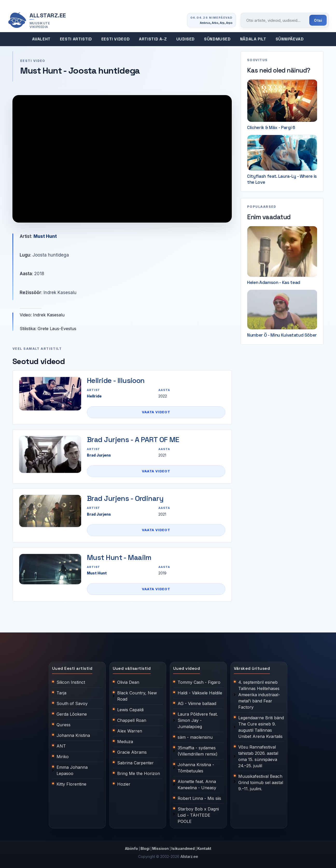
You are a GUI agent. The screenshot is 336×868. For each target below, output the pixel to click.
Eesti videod (116, 39)
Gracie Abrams (132, 752)
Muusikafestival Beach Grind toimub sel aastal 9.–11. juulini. (261, 782)
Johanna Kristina (73, 735)
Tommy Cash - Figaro (199, 682)
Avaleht (41, 39)
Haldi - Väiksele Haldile (200, 693)
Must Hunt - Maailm (119, 557)
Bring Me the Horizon (139, 773)
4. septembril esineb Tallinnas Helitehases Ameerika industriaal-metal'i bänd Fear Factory (259, 695)
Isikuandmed (183, 848)
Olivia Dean (128, 682)
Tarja (61, 693)
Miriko (63, 757)
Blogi (145, 848)
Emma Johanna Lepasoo (72, 770)
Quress (64, 725)
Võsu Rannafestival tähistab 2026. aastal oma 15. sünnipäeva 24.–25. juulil (258, 756)
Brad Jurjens (99, 455)
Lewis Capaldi (130, 710)
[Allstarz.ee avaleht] (37, 20)
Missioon (160, 848)
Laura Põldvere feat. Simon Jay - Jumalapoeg (198, 720)
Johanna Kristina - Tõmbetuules (196, 768)
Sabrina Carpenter (135, 763)
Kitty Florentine (71, 784)
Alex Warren (130, 731)
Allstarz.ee (189, 856)
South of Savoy (72, 703)
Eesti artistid (76, 39)
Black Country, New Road (137, 696)
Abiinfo (131, 848)
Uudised (185, 39)
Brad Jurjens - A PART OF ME (133, 439)
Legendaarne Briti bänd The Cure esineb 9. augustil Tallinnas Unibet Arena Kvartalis (261, 727)
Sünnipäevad (290, 39)
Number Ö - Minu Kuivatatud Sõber (282, 335)
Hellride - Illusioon (116, 380)
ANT (61, 746)
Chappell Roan (132, 720)
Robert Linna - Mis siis (199, 798)
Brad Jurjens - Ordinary (125, 498)
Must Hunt (45, 236)
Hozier (124, 784)
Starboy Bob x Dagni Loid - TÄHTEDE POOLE (198, 815)
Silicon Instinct (71, 682)
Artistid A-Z (153, 39)
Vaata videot (156, 412)
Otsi (318, 20)
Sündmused (217, 39)
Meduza (125, 742)
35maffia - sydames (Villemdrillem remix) (198, 751)
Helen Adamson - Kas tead (274, 282)
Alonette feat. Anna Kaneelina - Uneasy (197, 785)
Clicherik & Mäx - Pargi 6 (271, 127)
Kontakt (204, 848)
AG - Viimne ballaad (197, 703)
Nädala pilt (253, 39)
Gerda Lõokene (72, 714)
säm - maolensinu (195, 737)
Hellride (94, 396)
